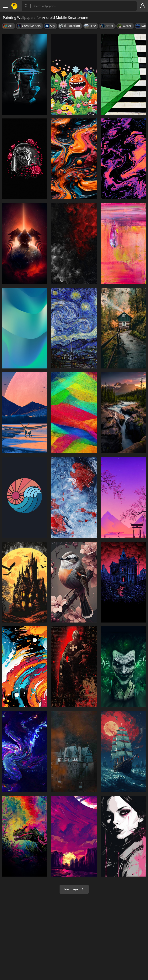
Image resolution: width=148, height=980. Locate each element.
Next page (74, 889)
